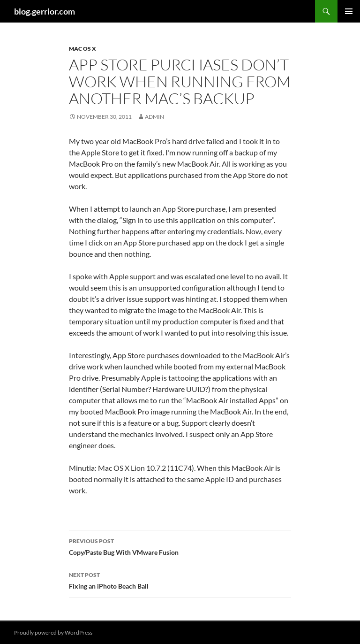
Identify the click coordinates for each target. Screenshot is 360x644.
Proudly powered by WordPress (53, 632)
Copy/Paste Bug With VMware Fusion (180, 546)
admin (154, 117)
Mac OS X (82, 49)
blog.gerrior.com (45, 11)
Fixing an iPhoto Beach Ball (180, 580)
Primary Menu (349, 11)
